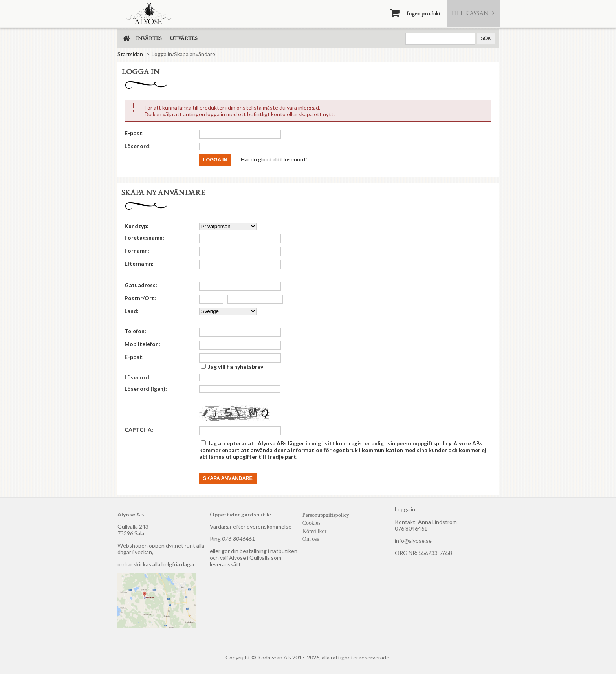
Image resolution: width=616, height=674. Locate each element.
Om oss (311, 539)
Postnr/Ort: (140, 298)
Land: (132, 311)
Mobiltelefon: (142, 344)
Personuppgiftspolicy (326, 515)
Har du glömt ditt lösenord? (274, 159)
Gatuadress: (141, 285)
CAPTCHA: (139, 429)
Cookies (312, 523)
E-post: (134, 133)
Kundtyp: (137, 226)
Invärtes (149, 38)
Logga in (405, 509)
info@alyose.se (413, 541)
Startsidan (130, 54)
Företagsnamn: (144, 237)
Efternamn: (139, 263)
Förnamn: (137, 250)
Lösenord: (138, 146)
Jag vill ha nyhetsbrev (236, 367)
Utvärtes (184, 38)
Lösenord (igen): (146, 389)
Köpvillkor (314, 531)
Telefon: (135, 331)
